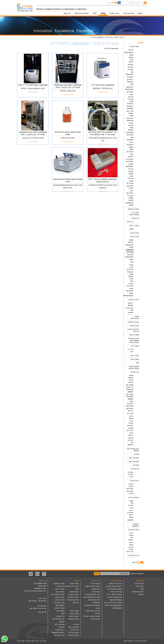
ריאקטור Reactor (130, 304)
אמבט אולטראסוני (129, 290)
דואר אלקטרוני (124, 573)
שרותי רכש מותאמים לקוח (134, 214)
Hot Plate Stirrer (130, 187)
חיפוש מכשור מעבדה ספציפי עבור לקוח (130, 547)
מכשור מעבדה (134, 46)
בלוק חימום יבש (130, 192)
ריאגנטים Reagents (136, 525)
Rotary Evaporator (129, 165)
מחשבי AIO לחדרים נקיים (131, 504)
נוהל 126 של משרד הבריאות (133, 330)
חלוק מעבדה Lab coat (130, 423)
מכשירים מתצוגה (133, 209)
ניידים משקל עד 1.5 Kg (130, 513)
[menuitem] (132, 126)
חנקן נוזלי (136, 465)
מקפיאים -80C (134, 462)
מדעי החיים (114, 13)
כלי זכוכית (130, 222)
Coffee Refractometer (129, 295)
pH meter (130, 92)
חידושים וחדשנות (82, 13)
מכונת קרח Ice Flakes (130, 160)
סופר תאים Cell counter (130, 310)
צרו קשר (67, 13)
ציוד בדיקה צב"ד (133, 556)
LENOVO (130, 520)
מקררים (136, 454)
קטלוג (103, 13)
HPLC (131, 260)
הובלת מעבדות (95, 619)
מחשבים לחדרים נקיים (130, 474)
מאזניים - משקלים (130, 68)
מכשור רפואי (135, 346)
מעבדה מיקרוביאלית (135, 317)
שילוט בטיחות (131, 434)
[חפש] (119, 3)
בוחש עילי (130, 77)
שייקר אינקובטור (130, 143)
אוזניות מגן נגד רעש (130, 410)
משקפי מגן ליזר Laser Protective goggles (130, 388)
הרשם (97, 573)
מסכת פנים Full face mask (130, 404)
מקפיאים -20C (134, 458)
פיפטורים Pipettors (130, 81)
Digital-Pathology (116, 600)
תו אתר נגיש (42, 612)
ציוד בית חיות (130, 350)
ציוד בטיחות (135, 372)
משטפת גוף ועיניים (130, 429)
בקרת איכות (96, 592)
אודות (140, 13)
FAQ (95, 13)
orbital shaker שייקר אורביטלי (130, 175)
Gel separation (129, 73)
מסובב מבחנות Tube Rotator (131, 127)
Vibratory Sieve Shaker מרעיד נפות (130, 276)
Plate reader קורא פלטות (131, 59)
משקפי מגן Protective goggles (130, 397)
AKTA (131, 229)
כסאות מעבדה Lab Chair (130, 486)
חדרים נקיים (135, 469)
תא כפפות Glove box (130, 119)
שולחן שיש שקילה (130, 492)
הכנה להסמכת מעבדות (93, 594)
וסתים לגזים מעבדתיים (130, 267)
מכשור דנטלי (135, 356)
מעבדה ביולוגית (134, 300)
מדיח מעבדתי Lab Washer (133, 450)
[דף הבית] (145, 3)
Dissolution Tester (129, 246)
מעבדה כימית (109, 37)
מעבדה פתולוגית (133, 322)
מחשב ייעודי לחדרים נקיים (113, 603)
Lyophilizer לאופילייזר (130, 251)
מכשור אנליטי (134, 359)
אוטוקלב (130, 65)
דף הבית (122, 37)
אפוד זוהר (130, 413)
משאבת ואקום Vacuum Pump (134, 367)
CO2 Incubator (130, 139)
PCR (132, 84)
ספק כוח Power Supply (130, 198)
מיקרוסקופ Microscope (129, 88)
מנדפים (131, 169)
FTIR (132, 262)
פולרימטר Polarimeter (129, 256)
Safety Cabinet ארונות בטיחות (130, 379)
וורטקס (131, 50)
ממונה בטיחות (134, 335)
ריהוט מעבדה (134, 481)
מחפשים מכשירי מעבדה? (92, 616)
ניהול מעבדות (96, 589)
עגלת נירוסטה (131, 155)
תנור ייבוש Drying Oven (130, 113)
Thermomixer (129, 53)
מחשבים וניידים (134, 498)
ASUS (131, 517)
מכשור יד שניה (134, 226)
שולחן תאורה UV (130, 182)
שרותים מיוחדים (134, 530)
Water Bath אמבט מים (130, 149)
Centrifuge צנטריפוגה (129, 134)
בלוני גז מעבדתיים (130, 285)
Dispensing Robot (129, 204)
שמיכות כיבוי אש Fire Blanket (130, 441)
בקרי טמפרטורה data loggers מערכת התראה (134, 340)
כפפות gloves (131, 417)
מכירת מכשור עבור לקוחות (131, 536)
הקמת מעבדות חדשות (93, 586)
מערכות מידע (128, 13)
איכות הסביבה (134, 326)
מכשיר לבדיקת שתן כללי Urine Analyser (130, 99)
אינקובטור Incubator (130, 107)
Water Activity (131, 241)
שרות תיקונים (135, 233)
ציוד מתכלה (135, 218)
